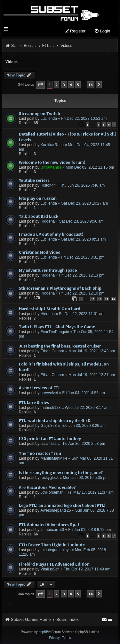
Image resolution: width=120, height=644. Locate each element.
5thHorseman (52, 492)
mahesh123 (51, 408)
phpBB (44, 632)
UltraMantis (51, 167)
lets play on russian (38, 198)
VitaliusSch (50, 569)
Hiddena (48, 221)
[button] (40, 85)
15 (93, 299)
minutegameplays (56, 550)
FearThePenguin (55, 332)
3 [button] (64, 85)
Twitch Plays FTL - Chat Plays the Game (57, 327)
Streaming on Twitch (40, 113)
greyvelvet (49, 393)
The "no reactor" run (40, 453)
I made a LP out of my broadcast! (51, 234)
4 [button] (71, 85)
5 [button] (78, 85)
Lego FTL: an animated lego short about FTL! (62, 505)
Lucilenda (49, 119)
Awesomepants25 (56, 510)
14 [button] (91, 85)
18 (113, 299)
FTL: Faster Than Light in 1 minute (52, 545)
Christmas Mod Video (40, 252)
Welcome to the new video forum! (52, 162)
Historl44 (48, 185)
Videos (12, 62)
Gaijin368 (49, 426)
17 (107, 299)
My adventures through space (48, 270)
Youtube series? (34, 180)
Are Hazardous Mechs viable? (47, 487)
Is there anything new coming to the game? (61, 472)
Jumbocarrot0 (52, 530)
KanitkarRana (52, 145)
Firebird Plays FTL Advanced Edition (54, 564)
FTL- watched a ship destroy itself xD (55, 420)
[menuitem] (102, 31)
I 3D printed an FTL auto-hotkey (50, 438)
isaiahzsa (49, 444)
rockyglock (50, 478)
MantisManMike (54, 458)
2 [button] (56, 85)
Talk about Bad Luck (39, 216)
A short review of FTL (40, 388)
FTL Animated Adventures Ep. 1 (49, 525)
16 (100, 299)
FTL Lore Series (34, 402)
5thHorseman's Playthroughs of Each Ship (60, 288)
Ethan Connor (52, 351)
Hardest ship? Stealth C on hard (50, 309)
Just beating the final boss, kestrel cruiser (60, 346)
